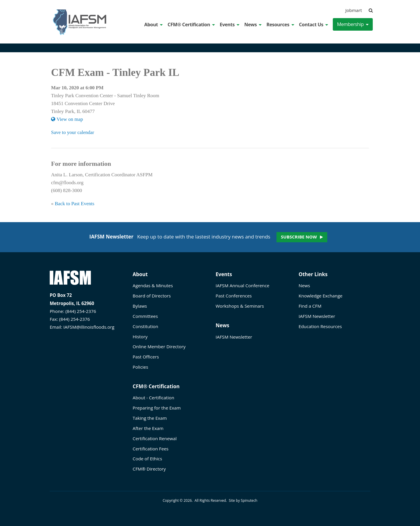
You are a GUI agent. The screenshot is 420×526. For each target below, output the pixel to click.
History (140, 337)
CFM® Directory (149, 469)
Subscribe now (299, 237)
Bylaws (140, 306)
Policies (140, 367)
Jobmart (354, 10)
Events (230, 25)
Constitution (146, 326)
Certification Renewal (155, 438)
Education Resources (320, 326)
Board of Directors (152, 296)
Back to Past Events (75, 204)
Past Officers (146, 357)
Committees (145, 316)
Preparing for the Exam (157, 408)
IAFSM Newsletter (234, 337)
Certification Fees (151, 449)
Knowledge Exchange (321, 296)
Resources (280, 25)
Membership (353, 24)
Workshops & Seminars (240, 306)
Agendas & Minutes (153, 285)
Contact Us (314, 25)
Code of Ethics (147, 459)
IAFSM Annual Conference (242, 285)
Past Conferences (234, 296)
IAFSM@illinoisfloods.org (89, 327)
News (253, 25)
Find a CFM (310, 306)
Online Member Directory (159, 346)
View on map (67, 119)
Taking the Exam (150, 418)
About (154, 25)
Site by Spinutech (243, 500)
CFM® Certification (191, 25)
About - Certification (153, 398)
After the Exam (148, 428)
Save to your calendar (73, 132)
